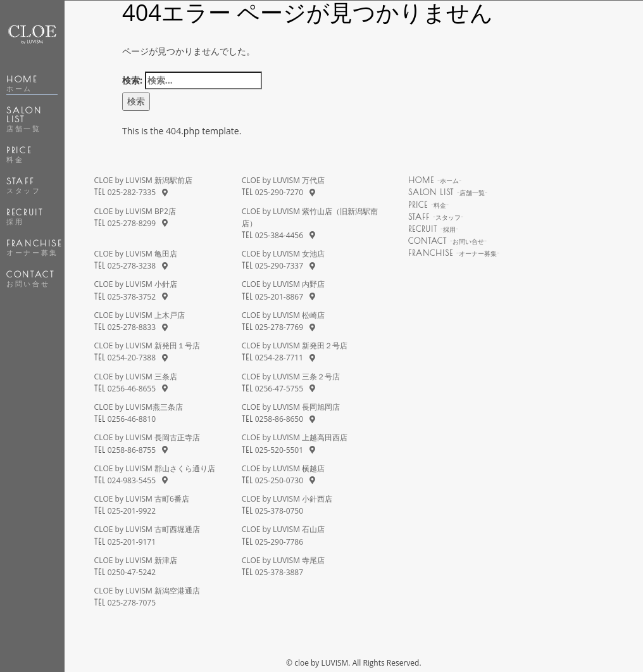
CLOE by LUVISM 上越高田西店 (295, 437)
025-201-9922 (132, 511)
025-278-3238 (132, 266)
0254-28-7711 (279, 358)
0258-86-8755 (132, 450)
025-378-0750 (279, 511)
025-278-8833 (132, 327)
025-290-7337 (279, 266)
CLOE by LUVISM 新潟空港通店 (147, 591)
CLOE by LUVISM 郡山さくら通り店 (155, 468)
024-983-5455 (132, 480)
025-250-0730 (279, 480)
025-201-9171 (132, 542)
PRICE (19, 155)
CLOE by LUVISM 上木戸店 (140, 315)
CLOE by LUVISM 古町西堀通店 (147, 529)
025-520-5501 (279, 450)
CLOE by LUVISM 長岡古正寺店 (147, 437)
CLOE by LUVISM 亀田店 (136, 254)
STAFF (23, 186)
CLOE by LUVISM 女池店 (283, 254)
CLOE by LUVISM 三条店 (136, 377)
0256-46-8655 (132, 389)
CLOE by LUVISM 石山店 (283, 529)
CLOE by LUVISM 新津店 (136, 560)
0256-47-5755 (279, 389)
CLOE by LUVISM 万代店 (283, 180)
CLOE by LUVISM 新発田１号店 (147, 346)
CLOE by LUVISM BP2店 (135, 211)
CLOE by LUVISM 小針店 (136, 284)
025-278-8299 (132, 223)
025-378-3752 (132, 297)
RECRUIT (25, 217)
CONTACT (30, 279)
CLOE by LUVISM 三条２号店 (291, 377)
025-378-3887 (279, 572)
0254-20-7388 (132, 358)
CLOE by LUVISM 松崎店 (283, 315)
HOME (22, 84)
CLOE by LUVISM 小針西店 (287, 499)
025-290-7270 (279, 192)
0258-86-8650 (279, 419)
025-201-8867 (279, 297)
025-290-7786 (279, 542)
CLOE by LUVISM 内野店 (283, 284)
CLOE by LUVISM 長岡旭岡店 (291, 407)
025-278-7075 (132, 603)
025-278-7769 (279, 327)
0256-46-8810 (132, 419)
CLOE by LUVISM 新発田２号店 (295, 346)
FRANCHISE (34, 248)
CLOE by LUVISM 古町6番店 (142, 499)
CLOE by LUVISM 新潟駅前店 (143, 180)
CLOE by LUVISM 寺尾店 (283, 560)
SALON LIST (24, 119)
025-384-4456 (279, 235)
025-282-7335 (132, 192)
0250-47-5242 (132, 572)
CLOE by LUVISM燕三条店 (139, 407)
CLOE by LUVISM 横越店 (283, 468)
